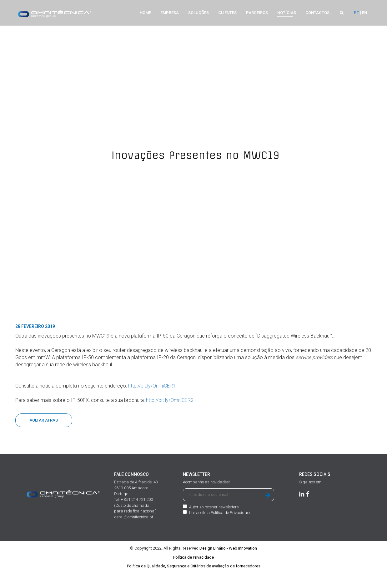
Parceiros (257, 13)
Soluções (199, 13)
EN (364, 13)
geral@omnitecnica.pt (134, 534)
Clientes (227, 13)
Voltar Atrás (44, 437)
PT (357, 13)
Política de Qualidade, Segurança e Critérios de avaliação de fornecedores (194, 583)
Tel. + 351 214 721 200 (133, 517)
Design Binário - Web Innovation (228, 565)
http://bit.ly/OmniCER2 (170, 417)
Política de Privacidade (231, 530)
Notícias (287, 13)
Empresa (170, 13)
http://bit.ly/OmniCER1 (152, 403)
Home (145, 13)
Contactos (317, 13)
